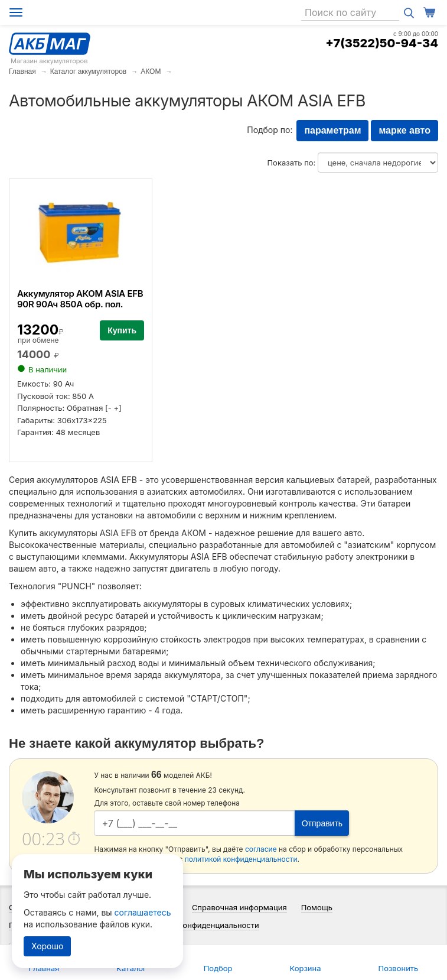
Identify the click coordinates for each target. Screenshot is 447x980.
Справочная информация (239, 907)
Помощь (317, 907)
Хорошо (47, 946)
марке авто (404, 130)
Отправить (322, 823)
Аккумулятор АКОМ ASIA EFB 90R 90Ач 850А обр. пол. (80, 299)
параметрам (332, 130)
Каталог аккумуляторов (89, 72)
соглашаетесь (143, 912)
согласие (261, 849)
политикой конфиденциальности (241, 859)
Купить (122, 330)
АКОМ (151, 72)
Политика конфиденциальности (200, 925)
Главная (22, 72)
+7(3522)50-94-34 (382, 43)
